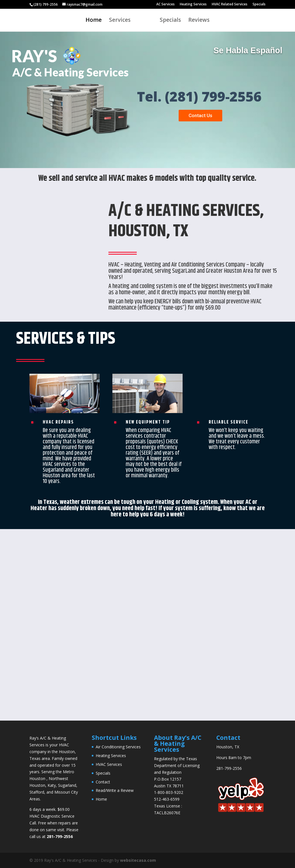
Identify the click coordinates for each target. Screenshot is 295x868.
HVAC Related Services (230, 5)
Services (120, 21)
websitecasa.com (138, 860)
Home (94, 21)
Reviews (199, 21)
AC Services (165, 5)
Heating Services (193, 5)
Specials (259, 5)
